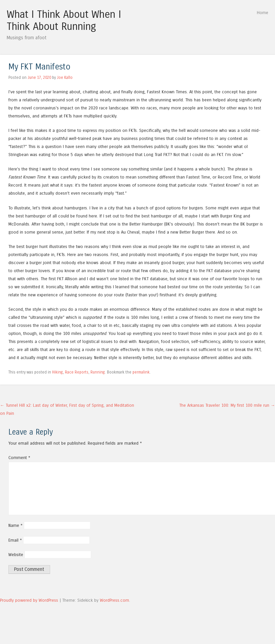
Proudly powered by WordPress (29, 600)
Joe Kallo (65, 78)
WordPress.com (114, 600)
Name (15, 525)
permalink (141, 372)
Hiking (57, 372)
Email (15, 540)
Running (98, 372)
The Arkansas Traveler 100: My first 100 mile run (227, 405)
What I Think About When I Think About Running (64, 20)
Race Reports (77, 372)
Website (16, 555)
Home (263, 13)
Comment (19, 458)
